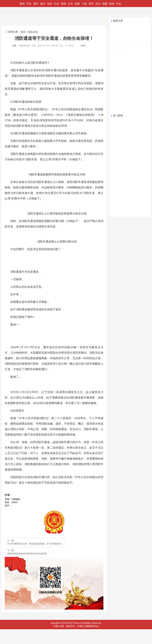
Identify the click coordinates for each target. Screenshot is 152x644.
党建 (77, 4)
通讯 (36, 4)
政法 (43, 4)
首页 (23, 255)
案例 (112, 4)
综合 (50, 4)
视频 (105, 4)
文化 (70, 4)
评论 (29, 4)
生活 (98, 4)
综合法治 (33, 255)
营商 (63, 4)
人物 (84, 4)
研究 (91, 4)
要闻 (22, 4)
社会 (57, 4)
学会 (119, 4)
